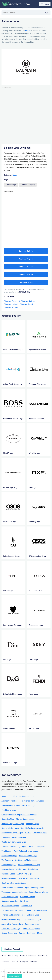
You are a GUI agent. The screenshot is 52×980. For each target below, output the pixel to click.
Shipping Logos (33, 824)
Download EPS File (26, 275)
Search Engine (25, 910)
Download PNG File (26, 259)
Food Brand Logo (9, 810)
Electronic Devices (9, 910)
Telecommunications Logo (29, 865)
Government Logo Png (11, 919)
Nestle (28, 833)
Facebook (15, 962)
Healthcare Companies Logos (14, 883)
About (10, 956)
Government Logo (9, 878)
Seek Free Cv (43, 956)
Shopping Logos (8, 874)
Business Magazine (10, 901)
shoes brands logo (9, 856)
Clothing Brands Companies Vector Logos (19, 815)
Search (48, 13)
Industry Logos (37, 888)
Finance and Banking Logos (13, 915)
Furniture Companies (31, 929)
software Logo (8, 869)
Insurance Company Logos (33, 801)
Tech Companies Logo (11, 929)
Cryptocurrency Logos (32, 919)
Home (4, 956)
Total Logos (6, 851)
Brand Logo (17, 175)
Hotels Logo (33, 869)
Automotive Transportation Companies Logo (20, 924)
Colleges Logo (33, 915)
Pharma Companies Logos (13, 824)
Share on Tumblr (11, 307)
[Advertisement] (26, 116)
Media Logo (21, 869)
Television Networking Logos (14, 846)
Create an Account (12, 949)
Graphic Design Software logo (34, 828)
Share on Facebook (12, 301)
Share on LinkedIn (12, 304)
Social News (27, 906)
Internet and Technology (29, 878)
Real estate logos (40, 833)
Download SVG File (26, 251)
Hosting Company (28, 897)
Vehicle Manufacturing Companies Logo (18, 805)
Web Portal (25, 901)
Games (22, 933)
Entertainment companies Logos (15, 888)
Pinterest (33, 962)
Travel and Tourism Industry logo (15, 837)
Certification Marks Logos (26, 860)
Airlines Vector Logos (10, 801)
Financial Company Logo (24, 796)
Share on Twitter (28, 301)
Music (40, 933)
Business (31, 933)
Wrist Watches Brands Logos (26, 851)
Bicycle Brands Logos (25, 819)
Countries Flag (8, 819)
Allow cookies (14, 976)
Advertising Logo (25, 874)
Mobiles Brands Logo (28, 856)
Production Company (10, 906)
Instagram (24, 962)
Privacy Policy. (25, 292)
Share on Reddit (27, 304)
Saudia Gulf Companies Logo (14, 842)
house (28, 31)
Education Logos (9, 865)
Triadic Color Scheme (28, 956)
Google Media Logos (10, 828)
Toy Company (7, 860)
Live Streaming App (10, 897)
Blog (16, 956)
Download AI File (26, 283)
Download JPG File (26, 267)
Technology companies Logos (14, 892)
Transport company (36, 846)
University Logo (40, 910)
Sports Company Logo (38, 892)
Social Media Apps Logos (12, 833)
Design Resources (9, 933)
